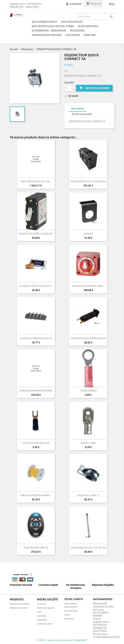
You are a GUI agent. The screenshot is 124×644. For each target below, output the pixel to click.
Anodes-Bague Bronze (47, 35)
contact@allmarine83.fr (106, 637)
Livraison (42, 604)
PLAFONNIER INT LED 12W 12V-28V (88, 548)
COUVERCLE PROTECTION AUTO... (36, 286)
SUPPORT (88, 234)
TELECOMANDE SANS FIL (36, 548)
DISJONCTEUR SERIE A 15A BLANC (36, 234)
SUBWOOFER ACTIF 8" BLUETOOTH (88, 181)
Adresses (69, 619)
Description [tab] (78, 108)
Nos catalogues (72, 22)
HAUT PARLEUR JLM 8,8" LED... (36, 181)
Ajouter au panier (94, 88)
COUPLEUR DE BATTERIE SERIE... (88, 286)
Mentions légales (46, 608)
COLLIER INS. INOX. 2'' (88, 495)
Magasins (42, 620)
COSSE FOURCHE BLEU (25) (36, 443)
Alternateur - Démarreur (49, 31)
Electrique (73, 35)
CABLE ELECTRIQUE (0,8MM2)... (36, 495)
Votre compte (74, 599)
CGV (39, 612)
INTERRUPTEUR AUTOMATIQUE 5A (88, 338)
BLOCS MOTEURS (88, 26)
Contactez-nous (45, 624)
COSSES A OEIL (88, 443)
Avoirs (67, 615)
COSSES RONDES (88, 391)
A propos (42, 616)
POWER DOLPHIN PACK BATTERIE (36, 391)
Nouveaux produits (19, 604)
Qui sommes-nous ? (45, 22)
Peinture (90, 35)
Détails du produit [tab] (82, 114)
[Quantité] (68, 88)
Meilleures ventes (19, 608)
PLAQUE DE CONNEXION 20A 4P (36, 338)
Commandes (71, 611)
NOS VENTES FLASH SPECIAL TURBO (53, 26)
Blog (112, 4)
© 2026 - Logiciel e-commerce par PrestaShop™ (62, 640)
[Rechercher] (95, 16)
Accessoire (77, 31)
